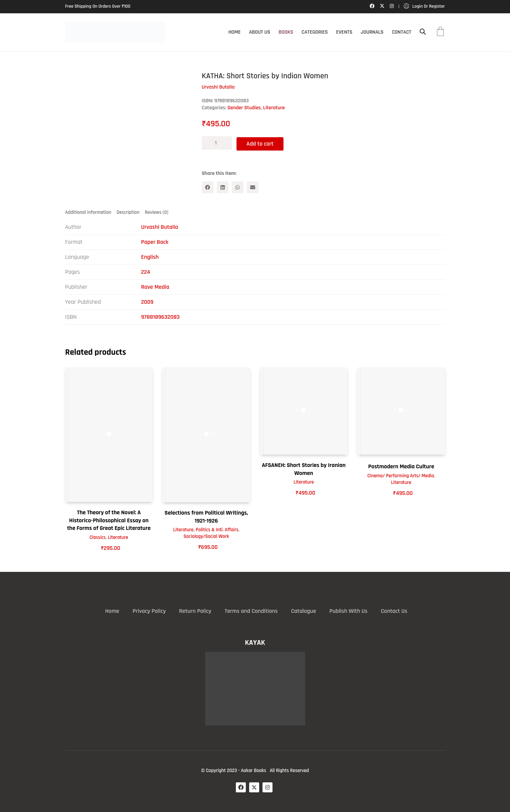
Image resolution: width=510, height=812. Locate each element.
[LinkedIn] (223, 186)
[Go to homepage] (115, 32)
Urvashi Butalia (160, 227)
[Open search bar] (423, 32)
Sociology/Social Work (206, 536)
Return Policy (195, 611)
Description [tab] (128, 212)
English (150, 257)
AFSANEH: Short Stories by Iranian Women (304, 469)
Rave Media (155, 287)
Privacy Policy (149, 611)
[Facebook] (208, 186)
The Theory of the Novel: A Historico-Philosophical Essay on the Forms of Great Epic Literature (109, 520)
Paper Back (155, 242)
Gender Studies (244, 108)
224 (146, 272)
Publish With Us (348, 611)
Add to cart (262, 143)
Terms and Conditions (251, 611)
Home (112, 611)
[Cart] (440, 32)
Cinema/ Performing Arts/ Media (401, 475)
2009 (147, 302)
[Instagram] (267, 787)
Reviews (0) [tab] (157, 212)
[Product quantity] (217, 143)
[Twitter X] (254, 787)
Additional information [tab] (88, 212)
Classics (98, 537)
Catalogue (304, 611)
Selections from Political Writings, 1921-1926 (206, 516)
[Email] (253, 186)
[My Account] (424, 6)
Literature (274, 108)
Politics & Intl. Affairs (217, 529)
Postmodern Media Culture (401, 466)
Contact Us (394, 611)
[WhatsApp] (238, 186)
